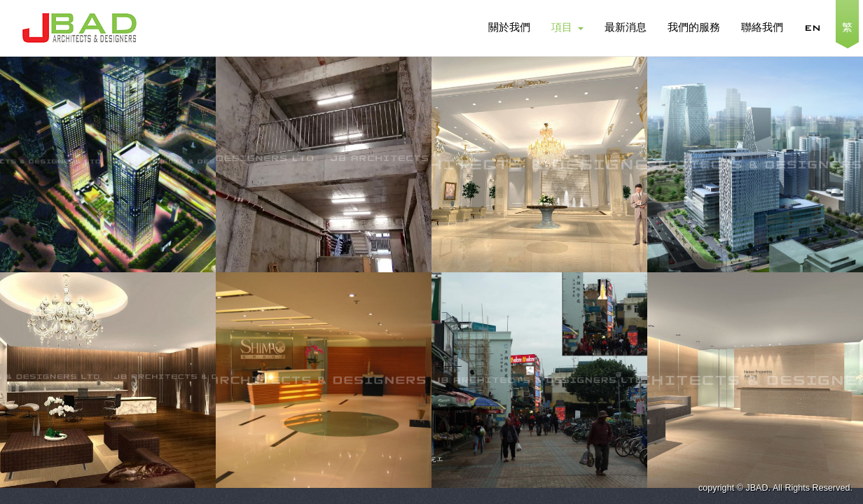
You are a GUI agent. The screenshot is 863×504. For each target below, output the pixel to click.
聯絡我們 (762, 28)
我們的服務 (694, 28)
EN (813, 28)
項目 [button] (567, 28)
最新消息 (626, 28)
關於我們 (509, 28)
